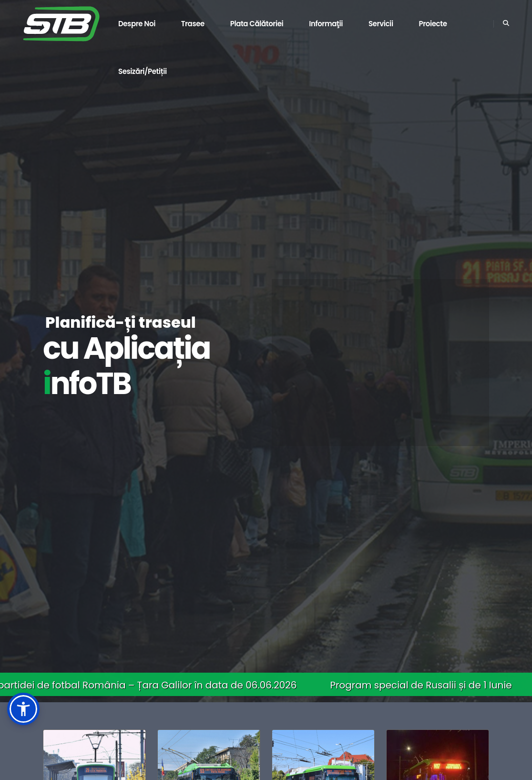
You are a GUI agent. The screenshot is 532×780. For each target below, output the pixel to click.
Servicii (381, 24)
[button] (23, 709)
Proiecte (433, 24)
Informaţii (326, 24)
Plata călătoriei (257, 24)
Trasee (193, 24)
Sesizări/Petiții (143, 71)
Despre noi (137, 24)
